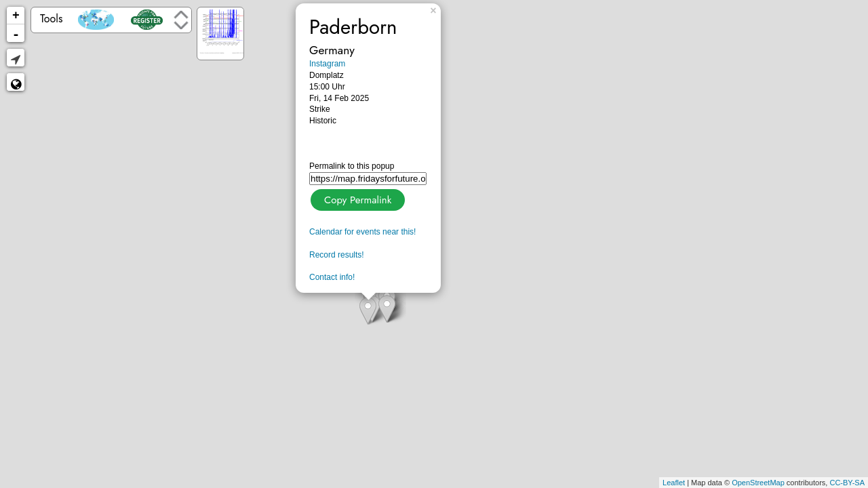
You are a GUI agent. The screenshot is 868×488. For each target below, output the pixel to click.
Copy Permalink (356, 198)
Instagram (327, 64)
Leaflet (674, 483)
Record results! (337, 255)
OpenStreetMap (758, 483)
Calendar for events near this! (362, 232)
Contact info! (332, 277)
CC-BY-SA (847, 483)
